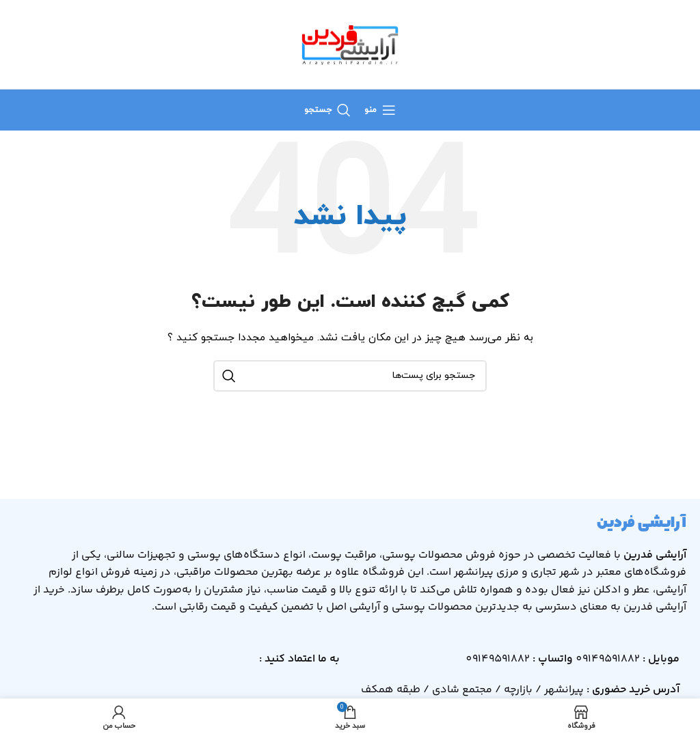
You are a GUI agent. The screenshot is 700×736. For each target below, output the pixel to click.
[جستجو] (327, 110)
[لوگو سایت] (350, 43)
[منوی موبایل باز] (380, 110)
